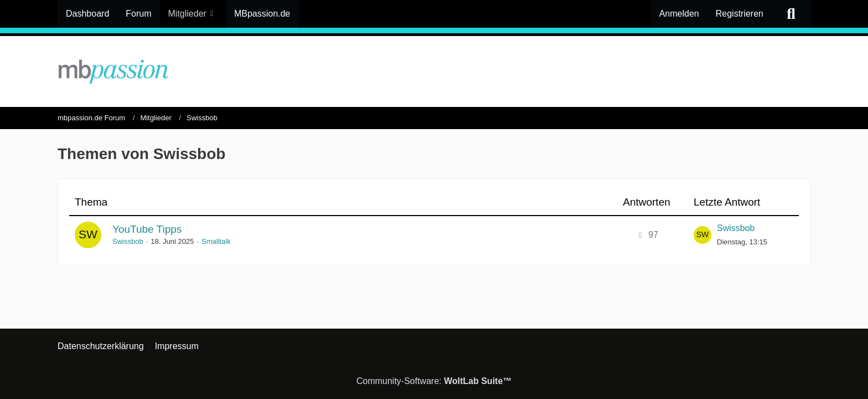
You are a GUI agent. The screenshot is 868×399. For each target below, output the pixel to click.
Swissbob (128, 241)
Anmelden (679, 14)
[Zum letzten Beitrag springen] (702, 235)
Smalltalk (216, 241)
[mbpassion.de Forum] (434, 71)
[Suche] (791, 14)
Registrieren (740, 14)
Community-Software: (434, 381)
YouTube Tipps (147, 229)
